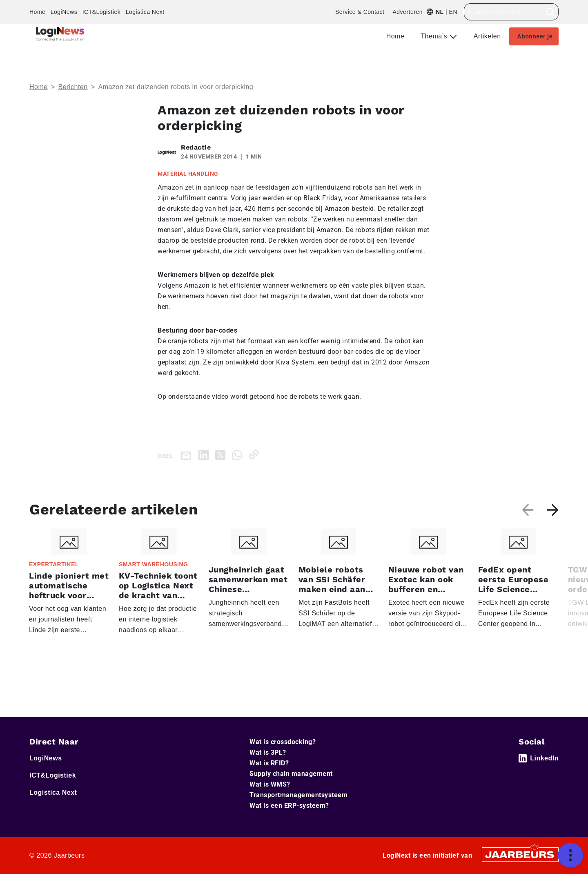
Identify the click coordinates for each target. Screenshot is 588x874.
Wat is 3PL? (268, 752)
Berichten (73, 87)
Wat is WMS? (270, 784)
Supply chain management (291, 774)
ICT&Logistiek (102, 12)
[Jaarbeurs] (520, 854)
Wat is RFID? (269, 763)
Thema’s (435, 36)
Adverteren (407, 12)
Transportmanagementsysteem (298, 795)
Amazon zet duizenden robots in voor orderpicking (176, 87)
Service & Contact (360, 12)
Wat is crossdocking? (283, 742)
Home (37, 12)
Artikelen (487, 36)
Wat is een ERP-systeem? (289, 806)
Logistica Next (145, 12)
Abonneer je (535, 36)
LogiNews (64, 12)
